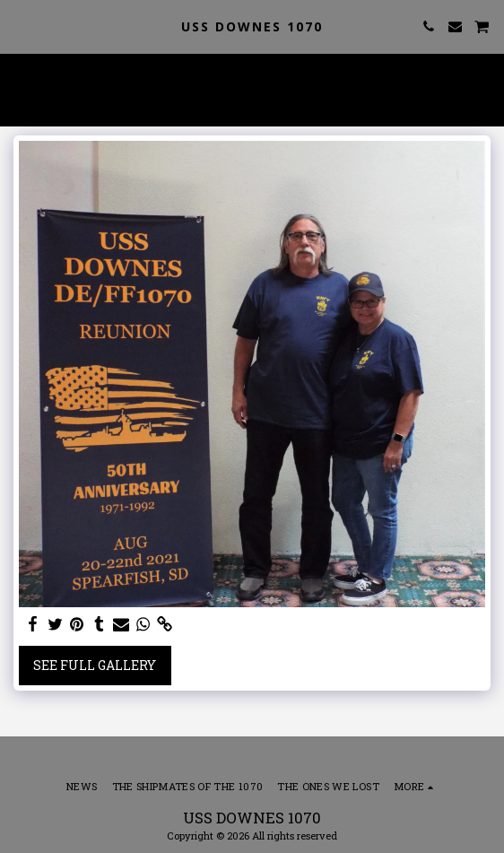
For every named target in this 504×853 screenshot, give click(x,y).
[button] (20, 26)
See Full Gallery (95, 665)
